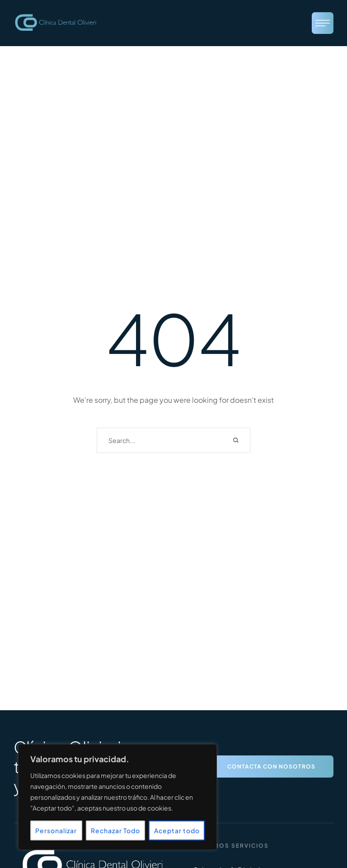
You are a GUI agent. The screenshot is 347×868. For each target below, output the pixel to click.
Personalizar (56, 830)
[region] (117, 797)
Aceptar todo (177, 830)
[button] (281, 23)
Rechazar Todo (115, 830)
